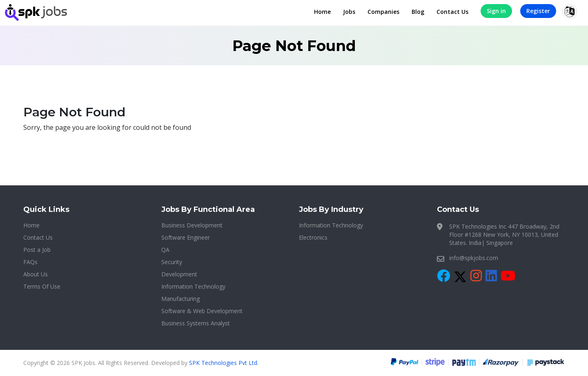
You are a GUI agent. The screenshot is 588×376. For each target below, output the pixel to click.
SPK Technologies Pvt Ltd (223, 363)
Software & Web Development (202, 311)
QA (165, 250)
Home (322, 12)
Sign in (496, 11)
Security (172, 262)
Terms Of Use (42, 286)
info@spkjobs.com (474, 258)
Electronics (313, 237)
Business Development (192, 225)
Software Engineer (186, 237)
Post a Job (37, 250)
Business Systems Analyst (196, 323)
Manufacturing (180, 299)
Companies (383, 12)
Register (538, 11)
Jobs (349, 12)
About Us (36, 274)
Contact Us (452, 12)
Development (179, 274)
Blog (418, 12)
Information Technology (193, 286)
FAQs (30, 262)
